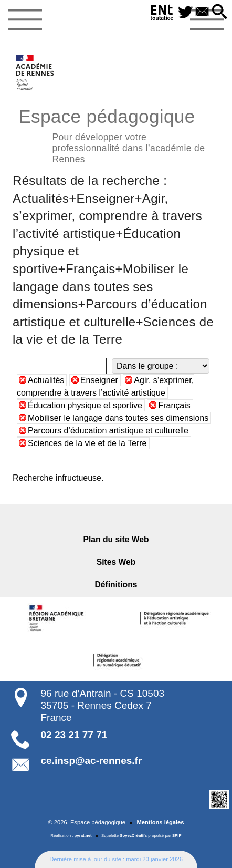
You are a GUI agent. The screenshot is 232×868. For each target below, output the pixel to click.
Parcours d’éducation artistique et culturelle (108, 431)
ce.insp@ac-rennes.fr (92, 761)
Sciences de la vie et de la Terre (87, 443)
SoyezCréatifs (133, 836)
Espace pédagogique (116, 134)
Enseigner (99, 380)
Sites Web (116, 562)
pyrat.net (83, 836)
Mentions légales (160, 822)
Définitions (116, 585)
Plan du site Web (116, 539)
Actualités (46, 380)
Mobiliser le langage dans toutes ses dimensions (118, 418)
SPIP (177, 836)
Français (174, 405)
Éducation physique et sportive (85, 405)
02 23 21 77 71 (74, 735)
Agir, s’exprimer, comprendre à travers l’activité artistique (105, 386)
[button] (219, 12)
